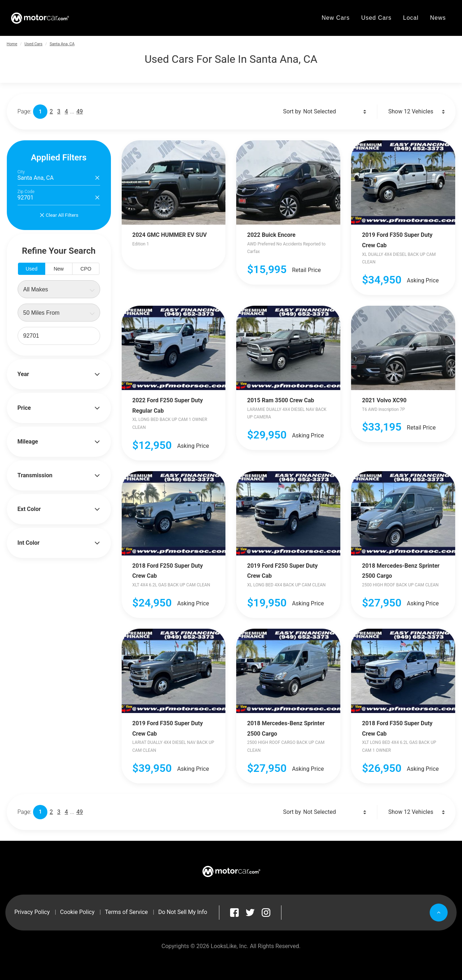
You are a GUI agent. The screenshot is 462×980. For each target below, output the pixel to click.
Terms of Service (126, 912)
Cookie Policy (77, 912)
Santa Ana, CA (62, 44)
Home (12, 44)
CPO (86, 269)
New (59, 269)
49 (80, 111)
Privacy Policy (32, 912)
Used (31, 269)
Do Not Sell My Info (183, 912)
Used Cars (33, 44)
